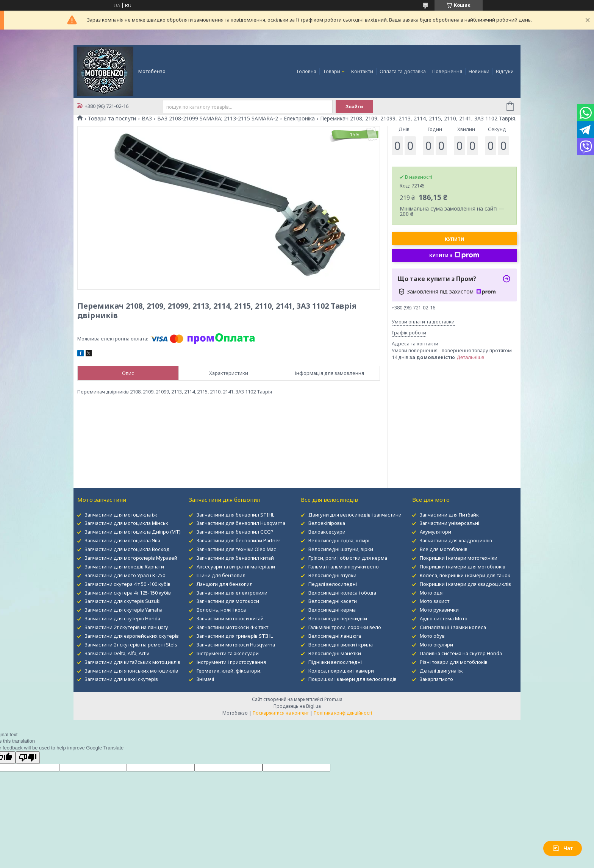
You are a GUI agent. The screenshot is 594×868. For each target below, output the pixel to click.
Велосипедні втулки (332, 575)
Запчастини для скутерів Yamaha (124, 610)
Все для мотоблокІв (444, 549)
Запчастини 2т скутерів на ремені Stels (131, 645)
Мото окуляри (436, 645)
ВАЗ (147, 119)
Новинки (479, 71)
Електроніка (299, 119)
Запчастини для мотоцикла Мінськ (127, 523)
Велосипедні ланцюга (335, 636)
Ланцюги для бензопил (225, 584)
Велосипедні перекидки (338, 618)
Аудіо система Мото (444, 618)
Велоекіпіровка (327, 523)
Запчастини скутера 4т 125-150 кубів (128, 593)
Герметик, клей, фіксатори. (229, 671)
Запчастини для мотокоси (228, 601)
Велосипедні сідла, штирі (339, 540)
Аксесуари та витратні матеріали (236, 567)
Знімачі (205, 679)
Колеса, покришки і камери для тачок (465, 575)
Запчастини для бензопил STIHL (235, 515)
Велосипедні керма (332, 610)
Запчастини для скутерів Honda (123, 618)
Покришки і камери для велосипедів (352, 679)
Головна (307, 71)
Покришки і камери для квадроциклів (465, 584)
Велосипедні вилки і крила (341, 645)
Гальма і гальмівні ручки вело (344, 567)
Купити (454, 239)
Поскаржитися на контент (281, 713)
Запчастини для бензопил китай (235, 558)
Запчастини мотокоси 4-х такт (232, 627)
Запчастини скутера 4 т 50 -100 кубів (128, 584)
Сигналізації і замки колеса (453, 627)
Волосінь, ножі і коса (221, 610)
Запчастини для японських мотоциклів (131, 671)
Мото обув (432, 636)
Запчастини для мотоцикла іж (121, 515)
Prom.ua (333, 699)
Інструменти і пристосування (231, 662)
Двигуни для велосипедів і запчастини (355, 515)
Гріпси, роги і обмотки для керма (348, 558)
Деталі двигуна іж (441, 671)
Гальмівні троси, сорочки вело (345, 627)
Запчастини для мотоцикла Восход (127, 549)
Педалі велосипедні (333, 584)
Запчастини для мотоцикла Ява (123, 540)
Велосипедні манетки (335, 653)
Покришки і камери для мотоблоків (463, 567)
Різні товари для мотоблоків (454, 662)
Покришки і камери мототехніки (459, 558)
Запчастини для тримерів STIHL (235, 636)
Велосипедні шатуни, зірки (341, 549)
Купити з (454, 255)
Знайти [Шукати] (354, 107)
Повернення (447, 71)
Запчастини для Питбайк (449, 515)
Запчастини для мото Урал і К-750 (125, 575)
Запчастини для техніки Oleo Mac (236, 549)
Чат (563, 848)
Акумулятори (435, 532)
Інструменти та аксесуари (228, 653)
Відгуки (505, 71)
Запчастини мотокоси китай (230, 618)
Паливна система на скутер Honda (461, 653)
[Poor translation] (28, 758)
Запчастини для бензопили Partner (238, 540)
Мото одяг (432, 593)
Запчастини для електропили (232, 593)
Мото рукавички (439, 610)
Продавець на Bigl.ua (297, 706)
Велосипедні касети (333, 601)
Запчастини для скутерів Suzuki (123, 601)
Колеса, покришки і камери (341, 671)
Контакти (362, 71)
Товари (331, 71)
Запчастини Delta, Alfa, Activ (117, 653)
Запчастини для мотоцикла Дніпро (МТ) (133, 532)
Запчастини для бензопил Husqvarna (241, 523)
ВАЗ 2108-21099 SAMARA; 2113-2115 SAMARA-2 (218, 119)
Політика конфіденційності (343, 713)
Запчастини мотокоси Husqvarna (236, 645)
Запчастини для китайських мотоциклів (133, 662)
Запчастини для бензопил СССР (235, 532)
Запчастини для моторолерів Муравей (131, 558)
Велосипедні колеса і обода (342, 593)
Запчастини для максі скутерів (121, 679)
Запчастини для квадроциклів (456, 540)
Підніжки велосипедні (335, 662)
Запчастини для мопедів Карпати (124, 567)
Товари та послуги (112, 119)
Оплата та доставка (403, 71)
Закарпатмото (436, 679)
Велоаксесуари (327, 532)
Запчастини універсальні (449, 523)
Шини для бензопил (221, 575)
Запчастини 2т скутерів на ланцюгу (127, 627)
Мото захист (435, 601)
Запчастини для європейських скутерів (132, 636)
